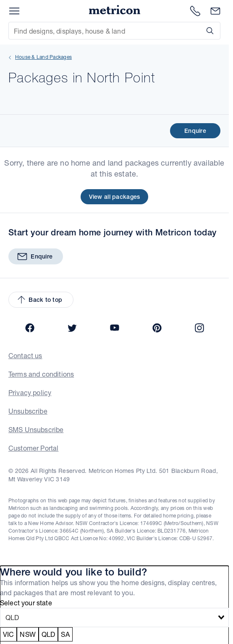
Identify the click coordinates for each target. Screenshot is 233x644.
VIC (8, 634)
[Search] (208, 31)
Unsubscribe (28, 411)
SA (65, 634)
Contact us (25, 355)
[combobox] (114, 618)
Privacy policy (30, 392)
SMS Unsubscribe (36, 429)
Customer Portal (33, 448)
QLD (48, 634)
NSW (27, 634)
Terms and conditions (41, 374)
